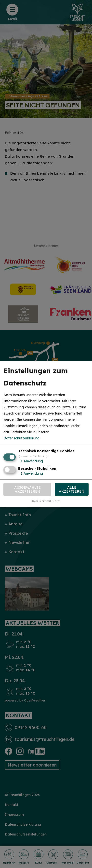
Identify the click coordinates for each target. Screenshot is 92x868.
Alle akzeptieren (72, 489)
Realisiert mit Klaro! (46, 501)
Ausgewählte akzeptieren (27, 489)
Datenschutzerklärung (21, 438)
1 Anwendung (31, 461)
